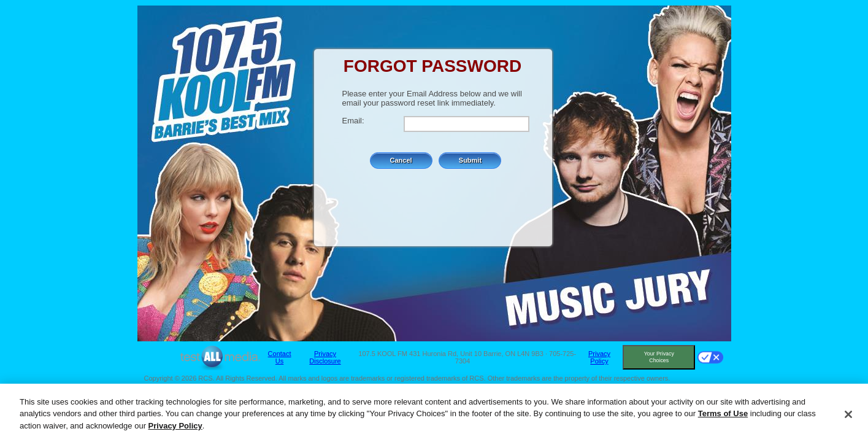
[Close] (848, 417)
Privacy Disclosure (325, 357)
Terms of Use (723, 416)
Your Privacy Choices (659, 357)
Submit (470, 160)
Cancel (401, 160)
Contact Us (280, 357)
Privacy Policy (599, 357)
